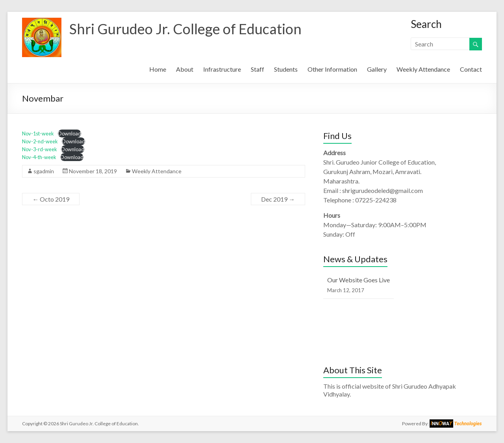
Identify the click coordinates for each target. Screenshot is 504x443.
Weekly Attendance (423, 69)
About (185, 69)
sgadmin (44, 171)
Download (69, 133)
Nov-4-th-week (39, 157)
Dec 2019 (278, 199)
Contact (471, 69)
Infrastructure (222, 69)
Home (158, 69)
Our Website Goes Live (359, 280)
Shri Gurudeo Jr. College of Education (185, 29)
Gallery (377, 69)
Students (286, 69)
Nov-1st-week (38, 133)
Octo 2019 (51, 199)
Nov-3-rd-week (40, 149)
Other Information (332, 69)
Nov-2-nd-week (40, 141)
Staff (258, 69)
